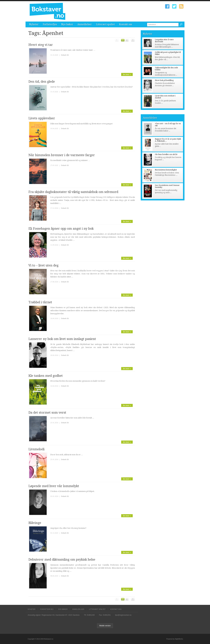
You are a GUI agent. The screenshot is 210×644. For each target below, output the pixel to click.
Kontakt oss (126, 24)
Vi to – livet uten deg (43, 265)
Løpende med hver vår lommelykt (54, 486)
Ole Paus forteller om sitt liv (166, 154)
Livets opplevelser (42, 118)
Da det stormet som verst (47, 413)
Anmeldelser (85, 24)
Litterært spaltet (105, 24)
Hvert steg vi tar (41, 45)
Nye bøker (67, 24)
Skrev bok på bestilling (164, 80)
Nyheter (34, 24)
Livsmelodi (36, 449)
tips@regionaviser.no (123, 615)
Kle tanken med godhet (46, 376)
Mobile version (105, 626)
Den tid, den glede (42, 82)
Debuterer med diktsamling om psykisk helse (62, 560)
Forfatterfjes (50, 24)
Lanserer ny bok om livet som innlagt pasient (62, 339)
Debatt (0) (65, 55)
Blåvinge (35, 523)
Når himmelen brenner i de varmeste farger (62, 155)
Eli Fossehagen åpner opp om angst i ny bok (61, 229)
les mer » (127, 74)
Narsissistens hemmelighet (166, 170)
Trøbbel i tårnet (40, 302)
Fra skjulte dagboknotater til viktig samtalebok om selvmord (73, 192)
